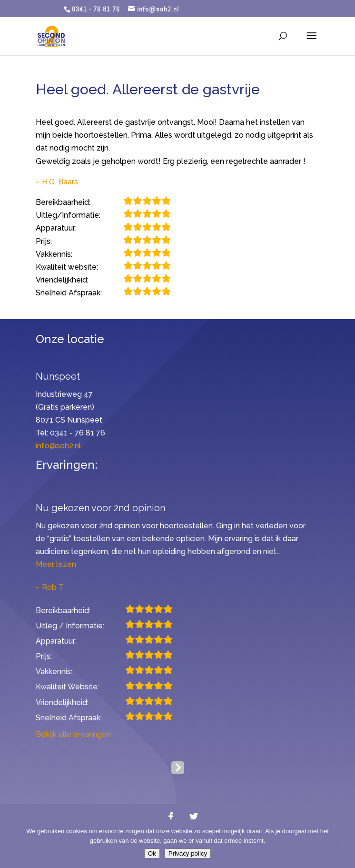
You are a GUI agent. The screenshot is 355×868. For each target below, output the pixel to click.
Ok (152, 853)
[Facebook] (171, 817)
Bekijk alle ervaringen (73, 734)
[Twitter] (194, 817)
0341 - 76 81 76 (96, 9)
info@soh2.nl (58, 446)
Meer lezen (56, 564)
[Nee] (343, 844)
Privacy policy (188, 853)
